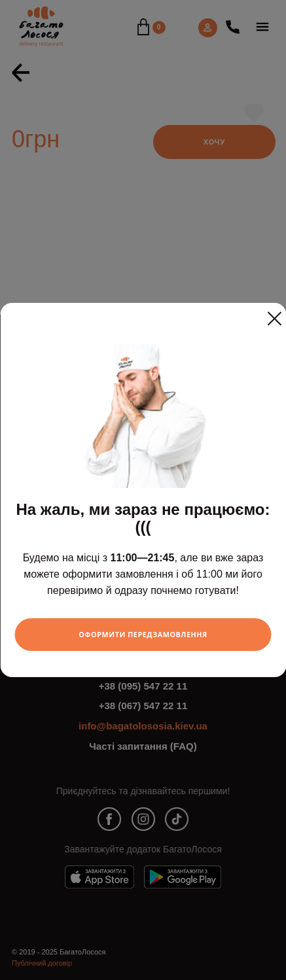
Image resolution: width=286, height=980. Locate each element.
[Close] (274, 313)
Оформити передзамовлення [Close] (143, 634)
